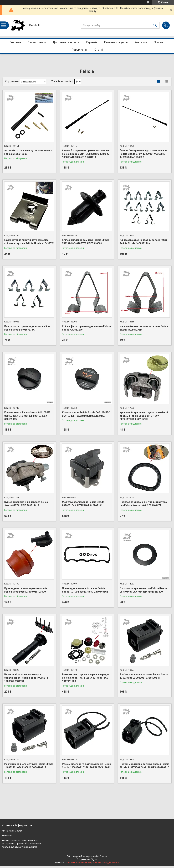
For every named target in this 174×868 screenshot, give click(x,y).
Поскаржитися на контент (78, 862)
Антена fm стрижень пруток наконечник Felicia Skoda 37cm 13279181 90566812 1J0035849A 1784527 (144, 154)
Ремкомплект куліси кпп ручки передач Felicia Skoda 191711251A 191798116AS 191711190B (86, 678)
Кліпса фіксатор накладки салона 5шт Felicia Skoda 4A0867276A (27, 328)
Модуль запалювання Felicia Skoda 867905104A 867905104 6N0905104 (83, 504)
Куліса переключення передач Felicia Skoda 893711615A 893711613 (26, 504)
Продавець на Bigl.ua (87, 859)
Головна (15, 42)
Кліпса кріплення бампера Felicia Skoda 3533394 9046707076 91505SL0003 (86, 242)
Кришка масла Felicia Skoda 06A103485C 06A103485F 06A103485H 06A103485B (86, 414)
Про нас (159, 42)
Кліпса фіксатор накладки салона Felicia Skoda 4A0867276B (144, 328)
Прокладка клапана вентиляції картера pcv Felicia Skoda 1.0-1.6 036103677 (143, 504)
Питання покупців (116, 42)
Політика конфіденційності (106, 862)
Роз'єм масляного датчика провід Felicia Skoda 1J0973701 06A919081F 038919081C (144, 766)
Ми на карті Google (12, 831)
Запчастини (35, 42)
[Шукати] (155, 25)
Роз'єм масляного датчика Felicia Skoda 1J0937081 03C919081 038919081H (144, 676)
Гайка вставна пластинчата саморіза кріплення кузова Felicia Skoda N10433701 (29, 242)
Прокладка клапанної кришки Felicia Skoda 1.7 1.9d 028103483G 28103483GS (85, 590)
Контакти (141, 42)
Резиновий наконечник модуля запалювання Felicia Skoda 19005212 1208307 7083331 (26, 678)
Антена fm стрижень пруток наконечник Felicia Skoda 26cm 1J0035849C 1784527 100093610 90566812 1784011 (86, 154)
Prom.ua (104, 856)
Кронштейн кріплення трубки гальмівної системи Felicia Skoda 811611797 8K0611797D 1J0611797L (144, 416)
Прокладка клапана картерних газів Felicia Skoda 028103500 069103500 (26, 590)
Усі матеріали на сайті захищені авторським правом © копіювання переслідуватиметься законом (21, 843)
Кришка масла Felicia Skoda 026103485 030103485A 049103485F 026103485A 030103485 (27, 416)
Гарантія (92, 42)
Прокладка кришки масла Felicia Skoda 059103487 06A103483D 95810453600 (143, 590)
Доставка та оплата (66, 42)
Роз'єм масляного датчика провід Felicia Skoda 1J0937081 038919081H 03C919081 (87, 766)
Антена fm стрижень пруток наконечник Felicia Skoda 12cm (28, 152)
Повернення (80, 50)
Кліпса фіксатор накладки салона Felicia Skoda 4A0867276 (86, 328)
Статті (99, 50)
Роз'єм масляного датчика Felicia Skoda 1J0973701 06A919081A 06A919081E (29, 766)
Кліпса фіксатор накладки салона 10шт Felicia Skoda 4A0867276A (143, 242)
